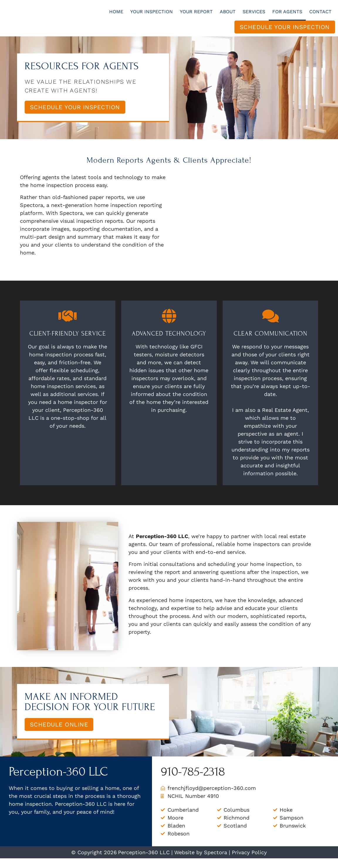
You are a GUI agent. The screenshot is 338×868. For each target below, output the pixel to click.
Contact (320, 16)
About (228, 16)
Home (116, 16)
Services (254, 16)
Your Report (196, 16)
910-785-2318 (193, 781)
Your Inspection (152, 16)
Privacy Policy (249, 862)
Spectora (216, 862)
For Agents (287, 16)
